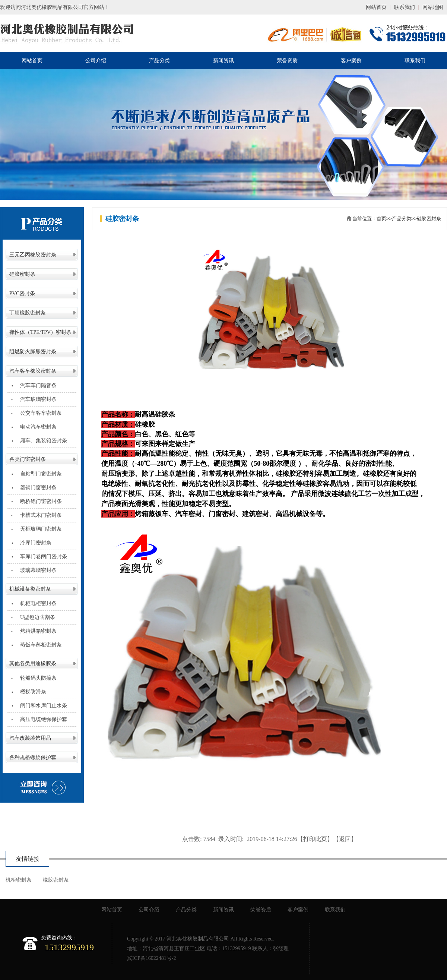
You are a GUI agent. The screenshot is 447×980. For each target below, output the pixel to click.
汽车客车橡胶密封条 (33, 371)
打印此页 (315, 839)
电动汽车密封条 (36, 427)
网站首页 (376, 7)
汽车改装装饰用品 (30, 738)
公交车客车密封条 (38, 413)
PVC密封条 (22, 293)
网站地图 (433, 7)
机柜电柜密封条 (36, 603)
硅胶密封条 (22, 274)
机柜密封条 (19, 880)
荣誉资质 (287, 61)
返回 (345, 839)
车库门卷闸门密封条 (41, 557)
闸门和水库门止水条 (41, 706)
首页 (381, 219)
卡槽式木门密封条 (38, 515)
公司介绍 (96, 61)
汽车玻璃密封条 (36, 399)
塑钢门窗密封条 (36, 488)
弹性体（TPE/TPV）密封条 (40, 332)
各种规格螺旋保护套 (33, 757)
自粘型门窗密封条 (38, 474)
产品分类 (159, 61)
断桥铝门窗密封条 (38, 501)
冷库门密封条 (33, 543)
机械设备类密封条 (30, 589)
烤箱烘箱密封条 (36, 631)
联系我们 (405, 7)
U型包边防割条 (35, 617)
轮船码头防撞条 (36, 678)
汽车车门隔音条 (36, 385)
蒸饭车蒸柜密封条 (38, 645)
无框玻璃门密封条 (38, 529)
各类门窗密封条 (28, 459)
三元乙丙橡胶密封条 (33, 255)
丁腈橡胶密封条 (28, 313)
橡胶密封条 (56, 880)
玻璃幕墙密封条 (36, 570)
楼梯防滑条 (31, 692)
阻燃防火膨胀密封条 (33, 352)
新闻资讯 (223, 61)
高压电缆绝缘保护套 (41, 719)
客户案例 (351, 61)
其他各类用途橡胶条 (33, 663)
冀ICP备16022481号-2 (151, 958)
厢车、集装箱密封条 (41, 441)
